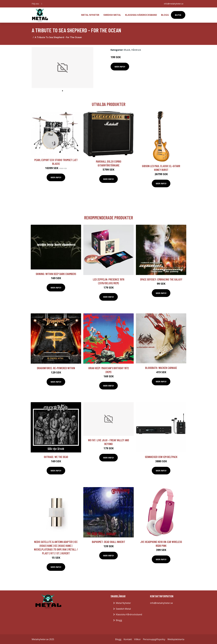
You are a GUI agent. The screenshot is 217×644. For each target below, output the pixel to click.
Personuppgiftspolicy (154, 639)
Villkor (137, 639)
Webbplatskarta (176, 639)
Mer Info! (120, 66)
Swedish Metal (112, 15)
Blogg (165, 15)
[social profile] (42, 4)
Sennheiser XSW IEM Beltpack (161, 456)
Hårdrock (136, 49)
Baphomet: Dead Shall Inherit (108, 541)
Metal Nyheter (90, 15)
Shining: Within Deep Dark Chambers (56, 273)
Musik (127, 49)
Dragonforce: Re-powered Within (56, 367)
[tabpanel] (62, 67)
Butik (178, 15)
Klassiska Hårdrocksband (141, 15)
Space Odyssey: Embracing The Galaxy (161, 279)
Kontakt (128, 639)
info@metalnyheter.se (173, 4)
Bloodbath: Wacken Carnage (161, 367)
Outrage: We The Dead (56, 456)
